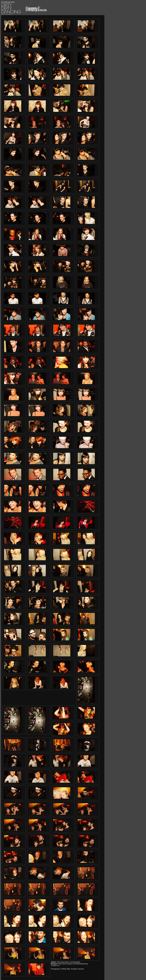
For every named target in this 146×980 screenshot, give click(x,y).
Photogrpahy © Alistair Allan (61, 969)
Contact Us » (55, 965)
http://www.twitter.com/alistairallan (69, 962)
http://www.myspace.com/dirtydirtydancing (73, 964)
